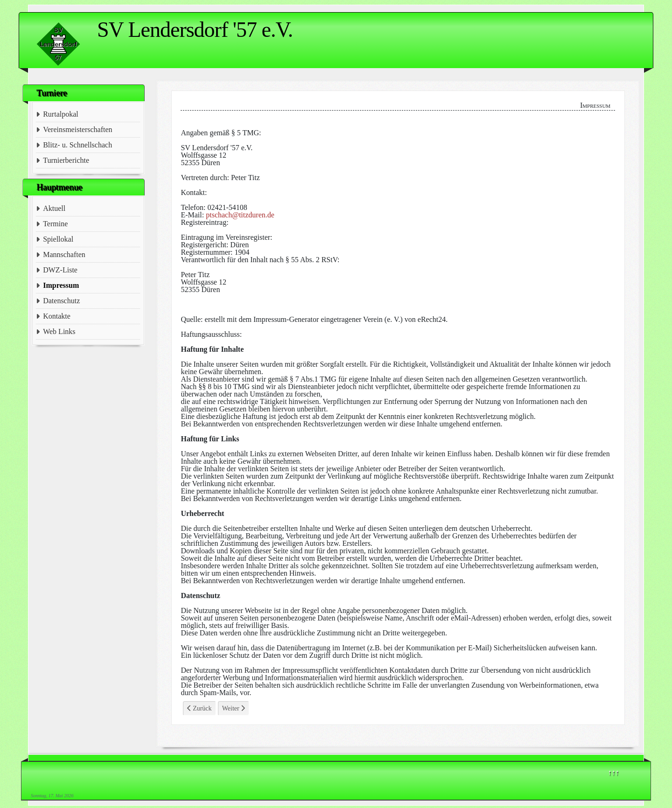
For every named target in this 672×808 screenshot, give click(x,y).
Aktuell (54, 208)
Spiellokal (58, 239)
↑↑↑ (614, 772)
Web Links (59, 331)
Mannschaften (64, 254)
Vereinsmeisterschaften (77, 129)
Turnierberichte (66, 160)
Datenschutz (61, 301)
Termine (55, 224)
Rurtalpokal (61, 114)
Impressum (61, 285)
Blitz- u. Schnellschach (77, 145)
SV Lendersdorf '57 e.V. (195, 30)
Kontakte (57, 316)
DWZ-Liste (60, 270)
